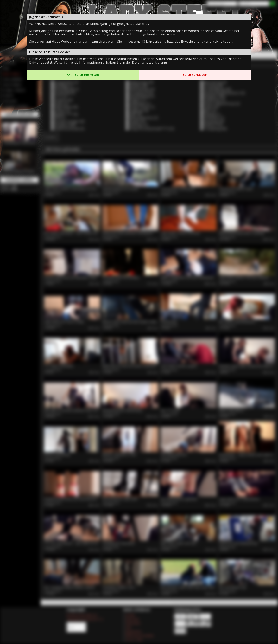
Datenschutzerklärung (149, 62)
